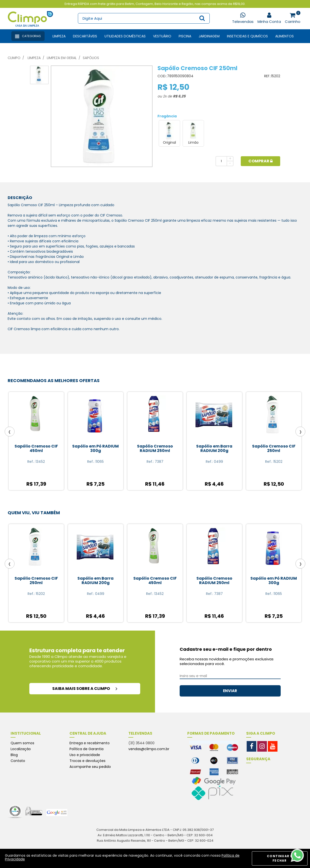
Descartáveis (85, 36)
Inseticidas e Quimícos (247, 36)
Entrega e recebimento (90, 743)
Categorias (28, 36)
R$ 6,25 (179, 96)
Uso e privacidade (85, 755)
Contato (18, 761)
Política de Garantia (86, 749)
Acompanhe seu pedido (90, 767)
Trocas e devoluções (87, 761)
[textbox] (144, 18)
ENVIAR (230, 691)
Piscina (185, 36)
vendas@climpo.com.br (149, 749)
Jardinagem (209, 36)
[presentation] (10, 432)
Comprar (260, 161)
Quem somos (22, 743)
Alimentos (284, 36)
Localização (21, 749)
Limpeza (59, 36)
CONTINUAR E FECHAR (280, 858)
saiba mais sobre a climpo (85, 689)
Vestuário (162, 36)
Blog (14, 755)
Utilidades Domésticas (125, 36)
